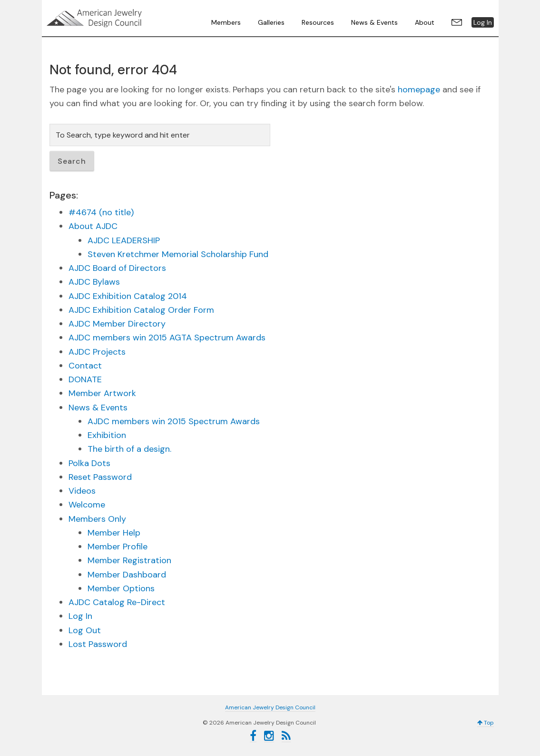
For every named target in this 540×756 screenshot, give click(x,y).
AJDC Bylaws (94, 282)
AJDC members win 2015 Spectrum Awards (174, 421)
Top (486, 723)
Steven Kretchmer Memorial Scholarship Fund (178, 254)
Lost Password (98, 644)
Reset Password (100, 477)
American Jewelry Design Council (118, 18)
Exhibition (107, 435)
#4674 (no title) (101, 212)
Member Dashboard (127, 575)
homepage (419, 90)
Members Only (97, 519)
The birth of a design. (129, 449)
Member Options (121, 588)
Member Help (114, 533)
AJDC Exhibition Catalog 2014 (128, 296)
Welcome (87, 505)
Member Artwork (102, 393)
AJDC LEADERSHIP (124, 240)
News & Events (98, 408)
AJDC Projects (97, 352)
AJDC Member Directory (117, 324)
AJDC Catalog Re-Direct (117, 602)
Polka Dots (89, 463)
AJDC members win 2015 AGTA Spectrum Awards (167, 338)
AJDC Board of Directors (117, 268)
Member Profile (118, 547)
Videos (82, 491)
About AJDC (93, 226)
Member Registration (129, 560)
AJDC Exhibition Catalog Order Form (141, 310)
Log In (80, 616)
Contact (85, 366)
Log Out (85, 630)
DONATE (85, 379)
